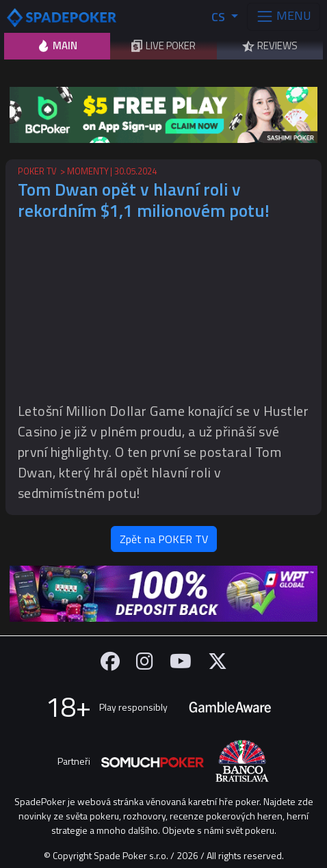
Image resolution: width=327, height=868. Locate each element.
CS (220, 17)
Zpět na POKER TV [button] (164, 539)
